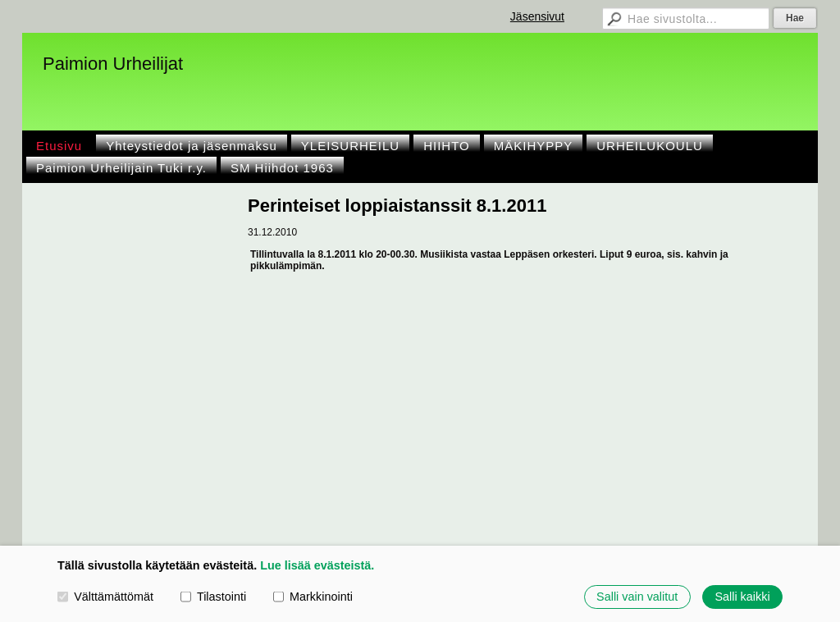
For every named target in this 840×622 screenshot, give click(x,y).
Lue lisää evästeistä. (317, 565)
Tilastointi (213, 597)
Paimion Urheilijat (113, 64)
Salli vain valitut (637, 597)
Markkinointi (313, 597)
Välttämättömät (105, 597)
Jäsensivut (537, 16)
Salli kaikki (742, 597)
